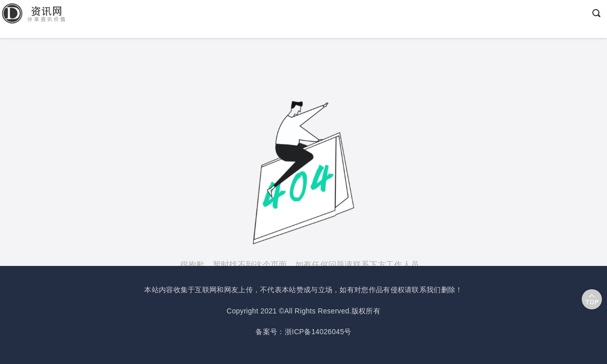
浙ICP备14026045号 (318, 332)
